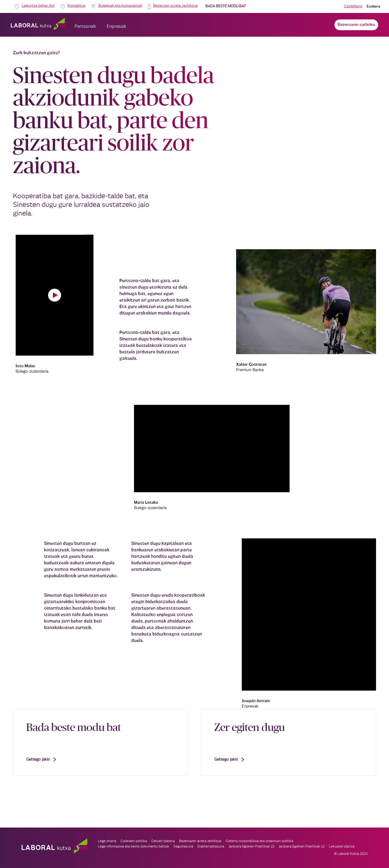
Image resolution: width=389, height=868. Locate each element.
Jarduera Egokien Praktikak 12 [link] (302, 846)
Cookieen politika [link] (134, 841)
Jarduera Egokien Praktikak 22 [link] (251, 846)
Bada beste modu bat (74, 727)
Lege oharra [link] (107, 841)
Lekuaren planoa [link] (342, 846)
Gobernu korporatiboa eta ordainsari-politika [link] (259, 841)
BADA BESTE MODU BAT (226, 6)
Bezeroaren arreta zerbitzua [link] (200, 841)
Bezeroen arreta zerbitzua (175, 6)
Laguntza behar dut (38, 6)
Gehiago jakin (41, 759)
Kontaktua (76, 6)
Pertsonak (85, 26)
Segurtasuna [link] (183, 846)
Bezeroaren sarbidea (356, 25)
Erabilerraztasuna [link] (211, 846)
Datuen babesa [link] (163, 841)
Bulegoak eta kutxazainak (120, 6)
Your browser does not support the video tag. (55, 295)
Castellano (353, 6)
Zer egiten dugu (249, 727)
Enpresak (116, 26)
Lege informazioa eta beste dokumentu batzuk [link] (134, 846)
